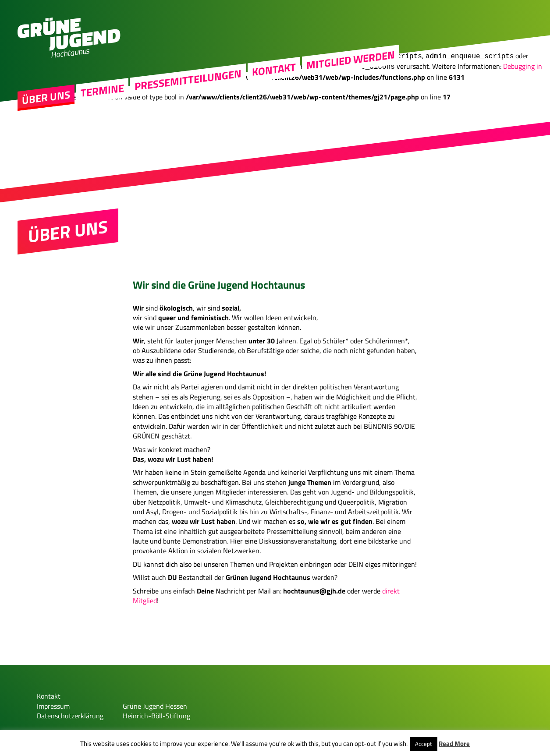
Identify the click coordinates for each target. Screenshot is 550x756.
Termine (102, 98)
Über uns (46, 105)
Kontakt (274, 77)
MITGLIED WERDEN (351, 68)
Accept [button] (424, 744)
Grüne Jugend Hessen (155, 703)
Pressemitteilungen (188, 88)
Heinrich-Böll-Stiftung (156, 712)
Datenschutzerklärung (70, 712)
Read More (454, 744)
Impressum (53, 703)
